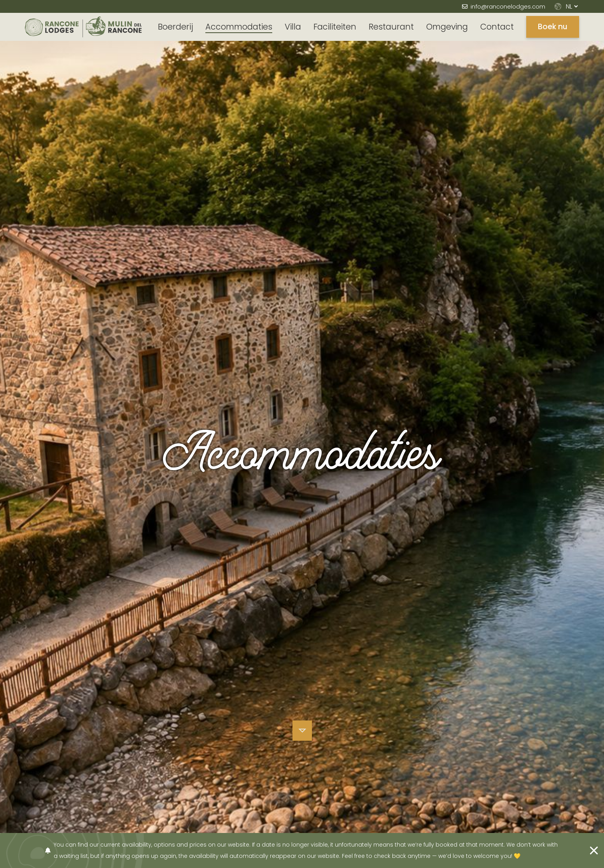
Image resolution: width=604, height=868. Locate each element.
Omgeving (447, 27)
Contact (497, 27)
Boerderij (175, 27)
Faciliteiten (335, 27)
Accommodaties (239, 27)
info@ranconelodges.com (508, 6)
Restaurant (391, 27)
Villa (293, 27)
